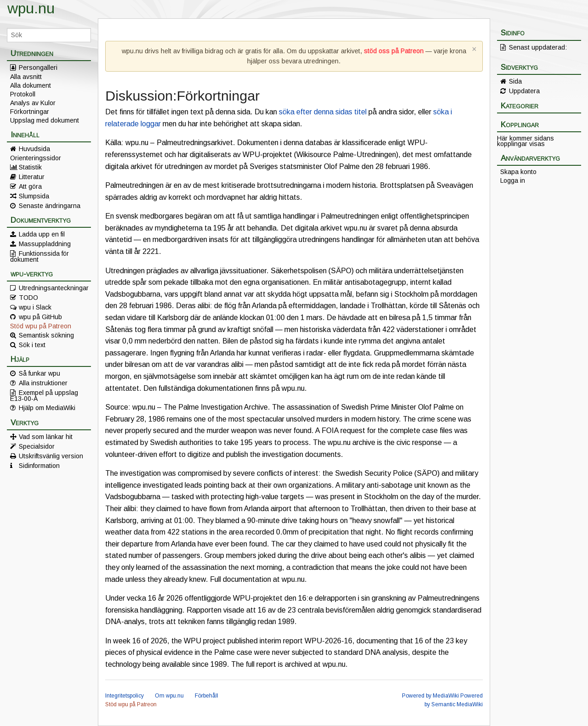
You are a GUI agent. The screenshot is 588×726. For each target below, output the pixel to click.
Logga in (513, 180)
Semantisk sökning (46, 335)
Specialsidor (37, 446)
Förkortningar (30, 112)
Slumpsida (34, 196)
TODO (28, 298)
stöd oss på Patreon (394, 51)
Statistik (30, 167)
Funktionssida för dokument (40, 256)
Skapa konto (518, 172)
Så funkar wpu (40, 373)
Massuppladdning (45, 244)
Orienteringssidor (36, 158)
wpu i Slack (35, 307)
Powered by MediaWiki (430, 696)
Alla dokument (31, 85)
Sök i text (32, 345)
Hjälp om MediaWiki (47, 408)
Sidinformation (39, 466)
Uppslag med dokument (45, 120)
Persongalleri (38, 68)
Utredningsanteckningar (54, 288)
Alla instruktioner (43, 383)
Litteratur (32, 177)
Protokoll (23, 94)
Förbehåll (206, 696)
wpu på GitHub (40, 317)
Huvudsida (34, 149)
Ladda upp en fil (42, 234)
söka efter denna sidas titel (323, 112)
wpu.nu (31, 8)
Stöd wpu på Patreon (41, 326)
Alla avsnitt (26, 77)
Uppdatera (524, 91)
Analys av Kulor (33, 103)
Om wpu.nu (169, 696)
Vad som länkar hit (46, 437)
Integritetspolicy (124, 696)
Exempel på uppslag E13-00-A (44, 395)
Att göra (30, 186)
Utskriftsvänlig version (51, 456)
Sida (515, 81)
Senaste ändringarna (50, 206)
